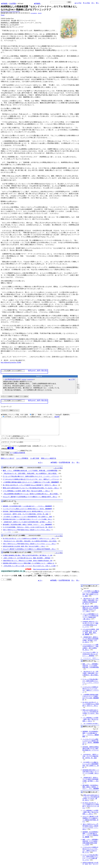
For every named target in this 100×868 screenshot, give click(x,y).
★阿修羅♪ (4, 4)
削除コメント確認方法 (49, 462)
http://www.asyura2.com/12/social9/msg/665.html (10, 12)
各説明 (57, 417)
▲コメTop (78, 3)
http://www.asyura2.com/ (41, 573)
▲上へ (40, 466)
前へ (97, 3)
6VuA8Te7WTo (30, 379)
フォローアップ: (6, 407)
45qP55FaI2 (24, 379)
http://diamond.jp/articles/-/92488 (11, 362)
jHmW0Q (40, 13)
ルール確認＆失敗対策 (17, 456)
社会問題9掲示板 (65, 466)
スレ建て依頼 (35, 462)
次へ (93, 3)
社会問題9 (13, 4)
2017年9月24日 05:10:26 (13, 379)
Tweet (3, 15)
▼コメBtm (86, 3)
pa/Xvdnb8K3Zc (34, 13)
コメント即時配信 (22, 462)
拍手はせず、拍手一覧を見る (38, 371)
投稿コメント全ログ (8, 462)
